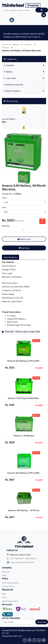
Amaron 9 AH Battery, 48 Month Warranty (21, 50)
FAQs (4, 575)
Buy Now (24, 248)
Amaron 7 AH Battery (24, 436)
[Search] (24, 622)
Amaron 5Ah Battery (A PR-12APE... (24, 361)
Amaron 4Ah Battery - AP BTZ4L (24, 510)
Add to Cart (24, 239)
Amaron (29, 44)
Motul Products (12, 91)
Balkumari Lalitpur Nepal (20, 555)
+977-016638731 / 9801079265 (23, 558)
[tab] (24, 65)
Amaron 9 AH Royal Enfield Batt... (24, 398)
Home (5, 44)
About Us (6, 572)
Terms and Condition (10, 583)
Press (4, 597)
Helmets (9, 65)
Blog (4, 594)
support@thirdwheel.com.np (22, 562)
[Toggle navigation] (5, 29)
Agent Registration (10, 601)
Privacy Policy (8, 586)
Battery (16, 44)
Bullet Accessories (14, 84)
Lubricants (10, 78)
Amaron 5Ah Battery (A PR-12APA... (24, 473)
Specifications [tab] (10, 257)
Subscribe (42, 622)
